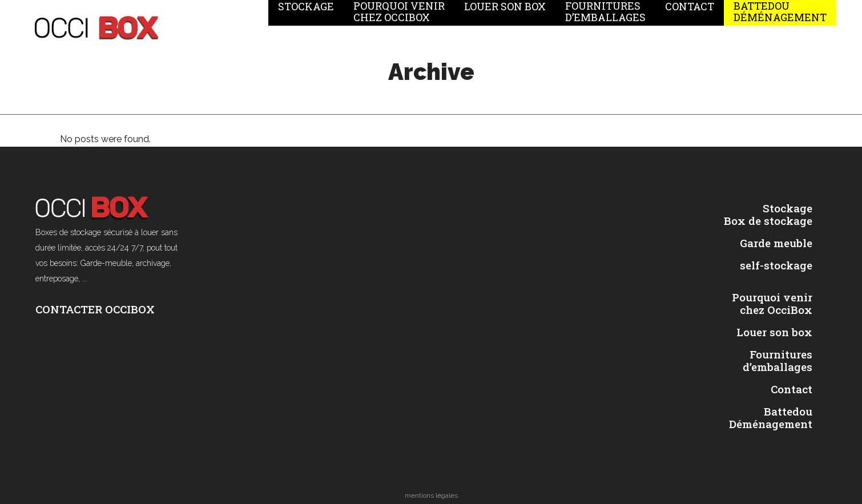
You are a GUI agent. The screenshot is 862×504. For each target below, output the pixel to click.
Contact (791, 389)
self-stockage (776, 265)
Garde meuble (776, 243)
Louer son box (774, 332)
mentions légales (431, 495)
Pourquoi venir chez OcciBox (772, 304)
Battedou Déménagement (771, 418)
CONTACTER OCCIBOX (95, 309)
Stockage (788, 208)
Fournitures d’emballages (778, 361)
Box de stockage (768, 221)
